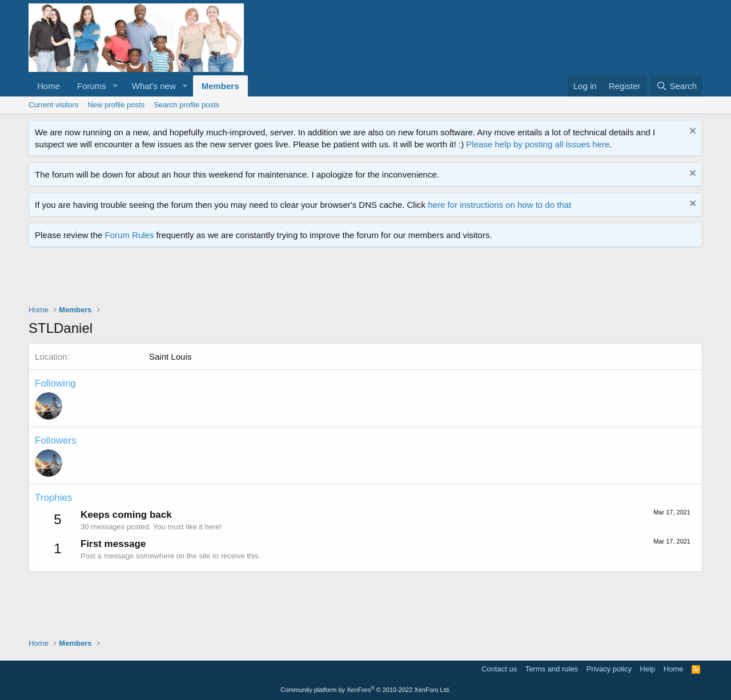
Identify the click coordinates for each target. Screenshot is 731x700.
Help (648, 669)
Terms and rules (552, 669)
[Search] (676, 86)
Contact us (499, 669)
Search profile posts (186, 105)
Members (220, 86)
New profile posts (116, 105)
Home (49, 86)
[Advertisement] (236, 279)
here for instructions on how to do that (499, 205)
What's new (154, 86)
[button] (115, 86)
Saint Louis (170, 357)
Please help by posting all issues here (538, 144)
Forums (92, 86)
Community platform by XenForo (365, 690)
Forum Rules (130, 235)
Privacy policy (609, 669)
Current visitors (53, 105)
